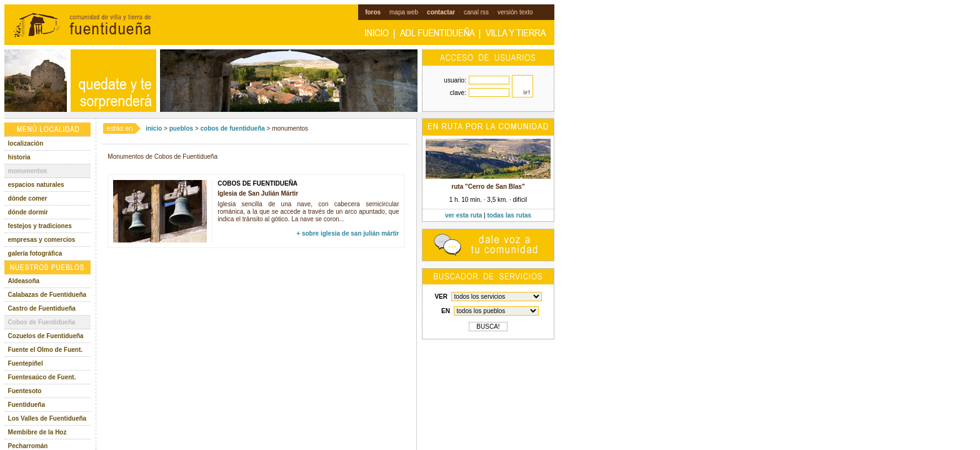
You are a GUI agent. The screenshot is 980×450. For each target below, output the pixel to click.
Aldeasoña (24, 281)
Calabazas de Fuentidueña (47, 295)
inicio (154, 128)
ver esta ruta (463, 215)
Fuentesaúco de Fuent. (42, 377)
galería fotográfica (35, 253)
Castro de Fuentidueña (42, 308)
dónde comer (28, 198)
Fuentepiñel (26, 363)
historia (19, 157)
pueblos (181, 128)
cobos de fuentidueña (232, 128)
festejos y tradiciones (40, 226)
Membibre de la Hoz (37, 432)
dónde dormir (28, 212)
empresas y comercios (42, 240)
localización (26, 143)
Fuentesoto (25, 391)
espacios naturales (36, 185)
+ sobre (347, 233)
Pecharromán (28, 446)
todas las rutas (510, 215)
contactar (441, 12)
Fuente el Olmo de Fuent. (45, 350)
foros (373, 12)
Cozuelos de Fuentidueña (46, 336)
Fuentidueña (27, 405)
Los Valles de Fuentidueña (47, 418)
